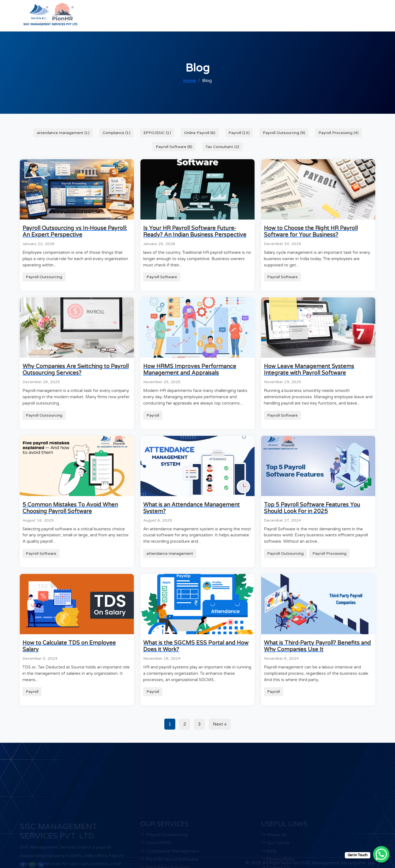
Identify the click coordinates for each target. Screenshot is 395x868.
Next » (220, 724)
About (119, 15)
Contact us (226, 15)
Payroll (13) (239, 133)
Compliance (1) (116, 133)
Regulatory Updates (185, 15)
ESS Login (256, 15)
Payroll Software (162, 277)
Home (190, 81)
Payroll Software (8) (174, 147)
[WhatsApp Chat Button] (381, 854)
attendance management (170, 553)
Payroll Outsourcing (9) (284, 133)
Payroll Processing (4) (338, 133)
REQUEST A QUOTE (347, 15)
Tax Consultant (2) (222, 147)
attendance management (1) (63, 133)
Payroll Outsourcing (44, 277)
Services (143, 15)
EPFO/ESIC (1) (157, 133)
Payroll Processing (329, 553)
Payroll (153, 415)
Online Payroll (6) (200, 133)
